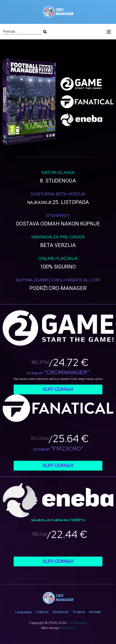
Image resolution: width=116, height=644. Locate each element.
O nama (79, 612)
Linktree (42, 612)
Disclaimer (61, 612)
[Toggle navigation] (109, 32)
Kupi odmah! (58, 389)
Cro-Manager (77, 623)
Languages (24, 612)
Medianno (68, 628)
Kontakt (95, 612)
